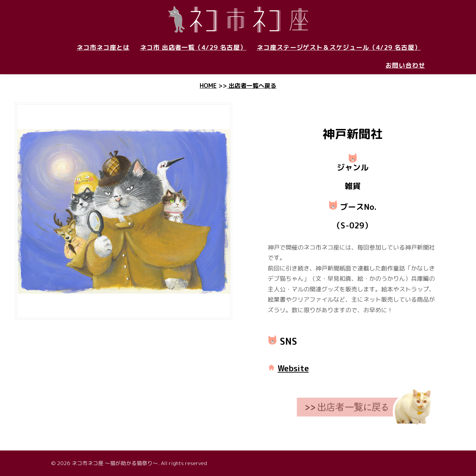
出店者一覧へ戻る (252, 86)
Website (293, 368)
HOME (208, 86)
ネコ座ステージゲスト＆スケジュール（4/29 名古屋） (339, 47)
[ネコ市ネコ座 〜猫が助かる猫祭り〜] (238, 19)
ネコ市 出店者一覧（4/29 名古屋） (193, 47)
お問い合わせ (405, 65)
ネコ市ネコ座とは (103, 47)
